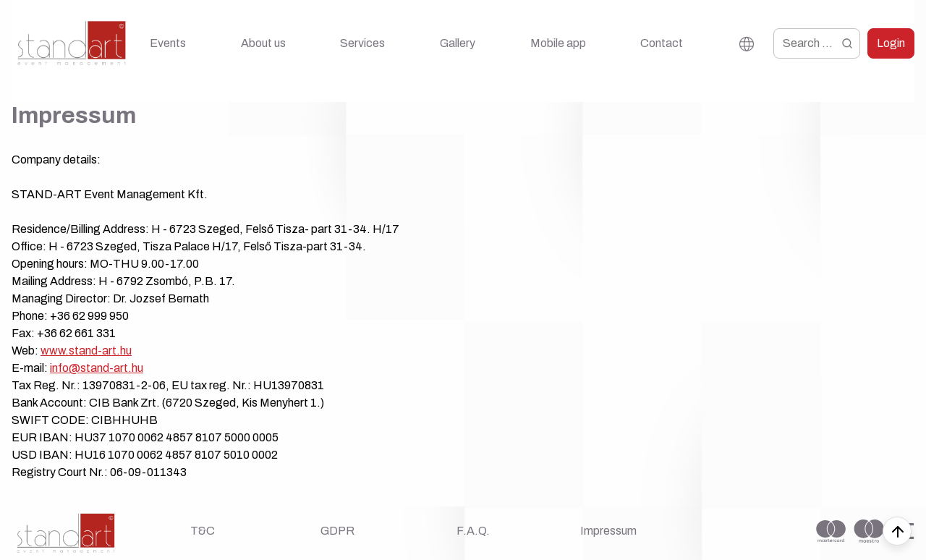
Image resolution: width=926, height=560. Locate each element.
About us (263, 43)
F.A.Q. (473, 531)
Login (891, 43)
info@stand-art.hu (97, 368)
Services (362, 43)
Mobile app (558, 43)
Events (168, 43)
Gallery (458, 43)
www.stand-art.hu (86, 351)
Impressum (608, 531)
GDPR (337, 531)
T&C (203, 531)
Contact (662, 43)
